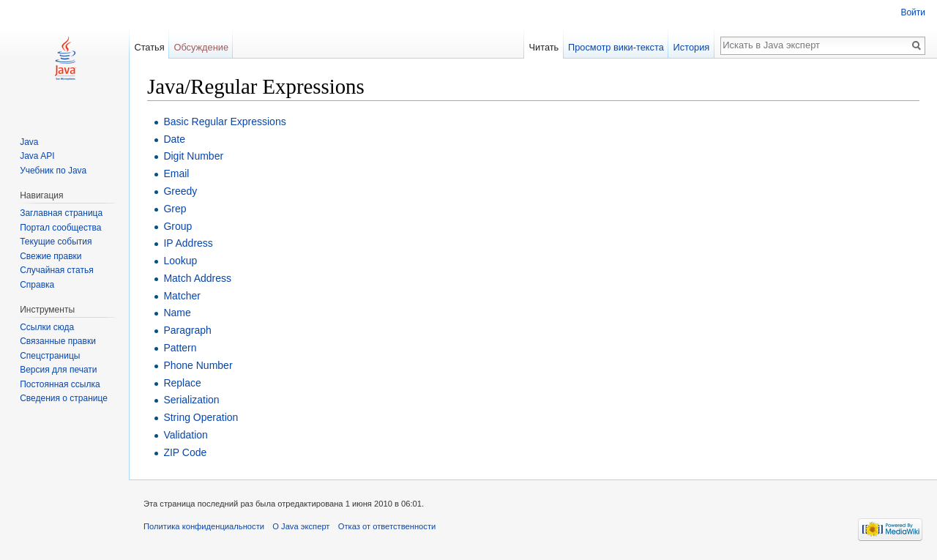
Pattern (180, 348)
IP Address (188, 243)
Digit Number (193, 156)
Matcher (182, 296)
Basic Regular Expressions (224, 122)
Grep (175, 209)
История (692, 47)
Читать (544, 47)
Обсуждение (201, 47)
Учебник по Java (53, 171)
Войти (913, 12)
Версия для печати (58, 370)
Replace (182, 383)
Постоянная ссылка (60, 384)
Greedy (180, 191)
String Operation (201, 417)
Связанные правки (58, 341)
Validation (185, 435)
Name (177, 313)
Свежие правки (51, 256)
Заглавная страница (61, 213)
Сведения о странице (64, 398)
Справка (37, 285)
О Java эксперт (301, 526)
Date (174, 139)
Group (178, 226)
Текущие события (56, 242)
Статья (149, 47)
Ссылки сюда (47, 327)
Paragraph (187, 330)
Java (29, 142)
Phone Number (198, 365)
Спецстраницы (50, 356)
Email (176, 173)
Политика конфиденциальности (204, 526)
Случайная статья (56, 270)
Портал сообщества (60, 228)
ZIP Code (185, 452)
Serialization (191, 400)
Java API (37, 156)
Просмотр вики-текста (616, 47)
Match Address (197, 278)
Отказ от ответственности (387, 526)
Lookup (180, 261)
